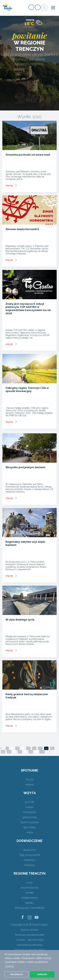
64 (20, 752)
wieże (30, 832)
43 (46, 748)
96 (31, 752)
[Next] (49, 752)
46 (9, 752)
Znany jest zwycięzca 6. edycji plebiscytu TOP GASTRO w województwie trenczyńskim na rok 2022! (28, 309)
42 (40, 748)
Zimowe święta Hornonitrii (22, 229)
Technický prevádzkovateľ (29, 935)
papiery (30, 903)
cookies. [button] (10, 966)
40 (28, 748)
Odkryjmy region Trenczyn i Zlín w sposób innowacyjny (27, 390)
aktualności (29, 850)
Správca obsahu (29, 930)
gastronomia (29, 817)
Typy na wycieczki (29, 855)
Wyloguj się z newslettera (29, 908)
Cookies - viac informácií (30, 940)
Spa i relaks (30, 827)
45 (3, 752)
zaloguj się (38, 7)
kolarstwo (29, 860)
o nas (29, 883)
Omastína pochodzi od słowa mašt (28, 155)
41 (34, 748)
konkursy (30, 865)
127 (42, 752)
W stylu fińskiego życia (20, 620)
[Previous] (1, 748)
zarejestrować (31, 7)
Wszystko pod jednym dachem (25, 467)
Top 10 (29, 780)
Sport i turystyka (30, 822)
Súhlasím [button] (42, 974)
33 (17, 748)
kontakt (29, 893)
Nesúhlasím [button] (17, 974)
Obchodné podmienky (30, 945)
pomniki (30, 802)
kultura (30, 807)
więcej (9, 186)
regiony (29, 785)
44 (52, 748)
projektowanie (30, 898)
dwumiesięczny (29, 888)
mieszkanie (29, 812)
